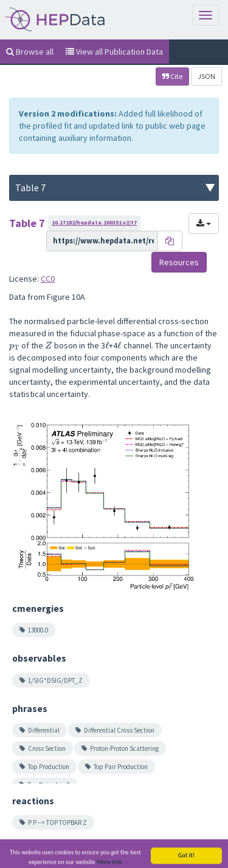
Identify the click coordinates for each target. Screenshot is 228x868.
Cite (172, 76)
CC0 (48, 279)
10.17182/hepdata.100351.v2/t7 (94, 222)
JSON (206, 76)
